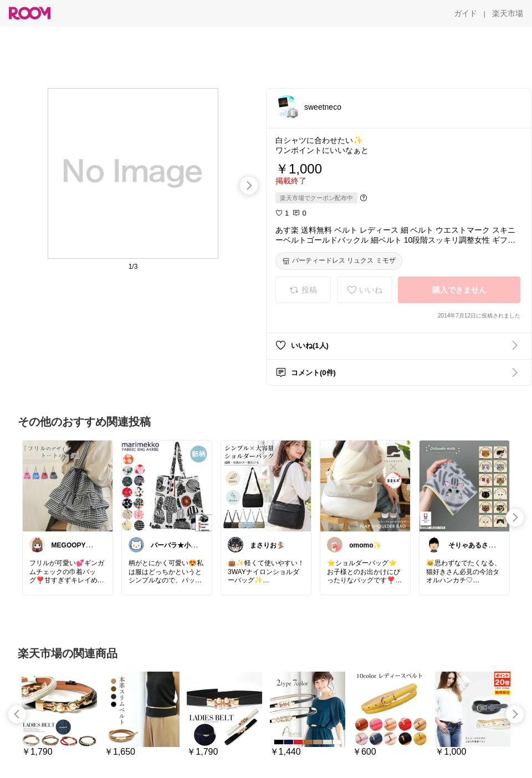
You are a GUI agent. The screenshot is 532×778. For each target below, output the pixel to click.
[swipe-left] (17, 714)
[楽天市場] (508, 13)
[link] (68, 485)
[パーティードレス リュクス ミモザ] (339, 261)
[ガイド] (465, 13)
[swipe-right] (249, 186)
